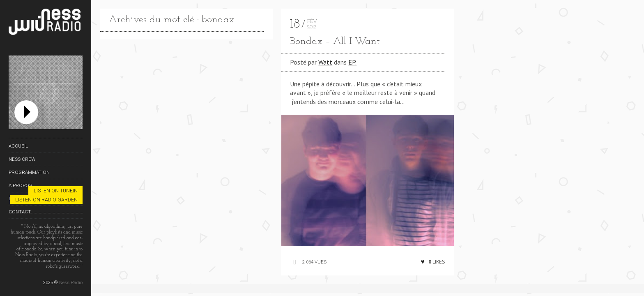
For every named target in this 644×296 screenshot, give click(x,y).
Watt (325, 62)
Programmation (29, 172)
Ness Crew (22, 159)
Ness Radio (71, 282)
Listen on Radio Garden (46, 200)
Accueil (18, 146)
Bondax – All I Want (335, 42)
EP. (352, 62)
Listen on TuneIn (56, 191)
